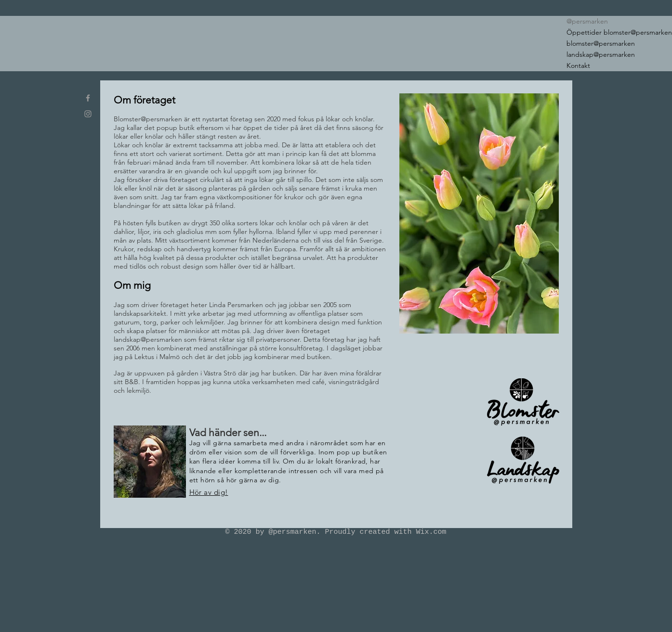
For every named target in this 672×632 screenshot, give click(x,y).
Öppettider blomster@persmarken (618, 32)
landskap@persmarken (601, 54)
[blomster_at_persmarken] (88, 98)
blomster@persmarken (601, 43)
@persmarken (587, 21)
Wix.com (431, 532)
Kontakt (578, 65)
